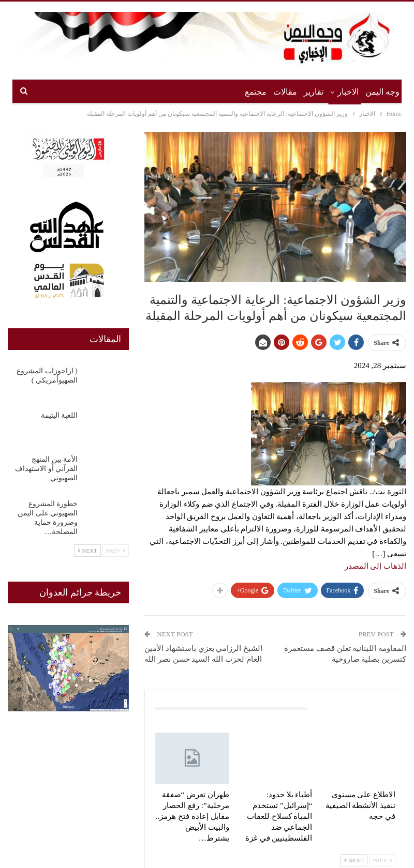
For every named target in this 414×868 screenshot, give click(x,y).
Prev (382, 860)
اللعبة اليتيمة (60, 415)
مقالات (285, 92)
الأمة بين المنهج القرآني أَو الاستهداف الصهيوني (46, 469)
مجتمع (256, 92)
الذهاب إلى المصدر (376, 566)
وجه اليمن (382, 92)
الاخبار (348, 92)
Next (354, 860)
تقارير (314, 92)
